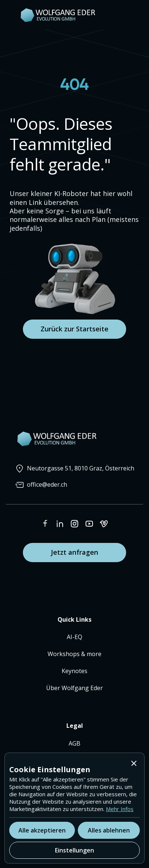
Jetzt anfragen (74, 552)
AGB (74, 743)
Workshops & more (74, 654)
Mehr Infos (120, 809)
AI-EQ (74, 637)
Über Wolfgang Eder (74, 688)
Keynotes (74, 671)
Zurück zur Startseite (74, 329)
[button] (134, 763)
